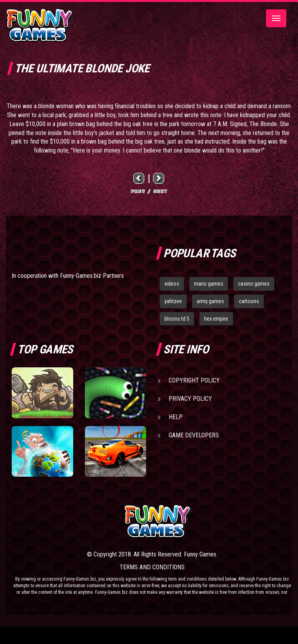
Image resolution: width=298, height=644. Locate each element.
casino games (254, 284)
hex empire (216, 319)
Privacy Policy (190, 399)
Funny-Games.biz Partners (92, 276)
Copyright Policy (194, 380)
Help (176, 417)
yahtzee (173, 301)
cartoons (249, 301)
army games (210, 301)
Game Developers (194, 435)
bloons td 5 (177, 319)
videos (172, 284)
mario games (209, 284)
